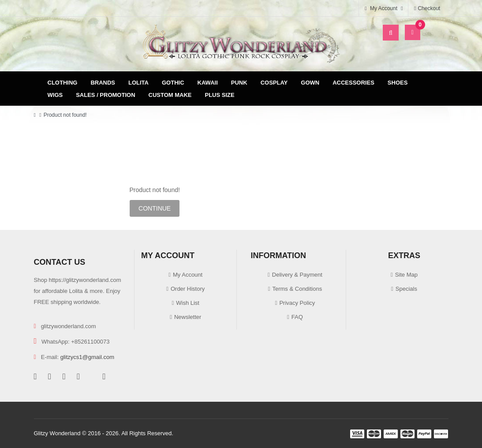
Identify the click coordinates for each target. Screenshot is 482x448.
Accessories (353, 83)
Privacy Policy (297, 303)
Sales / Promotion (105, 95)
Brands (103, 83)
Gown (310, 83)
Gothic (173, 83)
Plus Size (220, 95)
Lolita (138, 83)
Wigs (55, 95)
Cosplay (274, 83)
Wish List (188, 303)
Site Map (406, 275)
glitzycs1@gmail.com (87, 357)
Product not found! (65, 115)
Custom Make (170, 95)
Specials (406, 289)
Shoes (398, 83)
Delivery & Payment (297, 275)
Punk (239, 83)
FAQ (297, 317)
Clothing (63, 83)
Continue (155, 208)
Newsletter (188, 317)
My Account (188, 275)
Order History (188, 289)
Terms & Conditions (297, 289)
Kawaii (208, 83)
